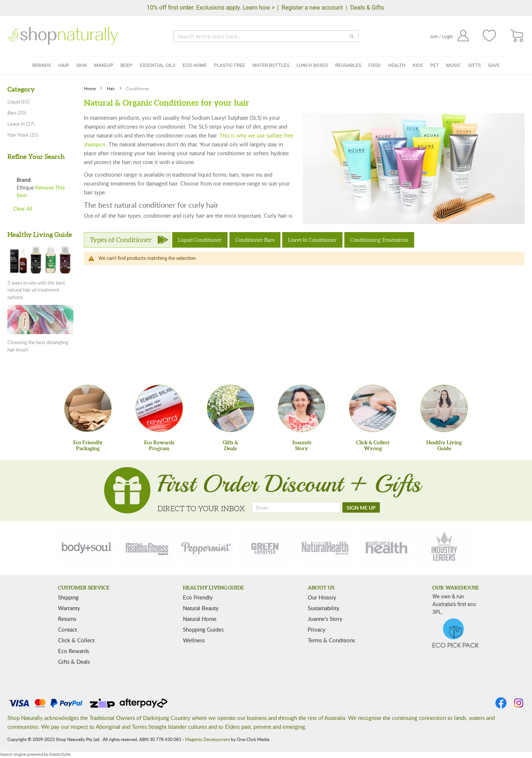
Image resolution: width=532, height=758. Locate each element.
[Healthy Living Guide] (444, 408)
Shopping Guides (203, 629)
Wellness (194, 640)
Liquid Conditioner (200, 240)
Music (454, 65)
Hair (63, 65)
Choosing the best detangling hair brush (38, 346)
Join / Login (441, 37)
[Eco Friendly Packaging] (88, 408)
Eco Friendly (198, 597)
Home (90, 88)
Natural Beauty (201, 608)
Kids (418, 65)
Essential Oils (158, 65)
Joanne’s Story (325, 619)
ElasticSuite (60, 754)
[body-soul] (87, 547)
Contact (67, 629)
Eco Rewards (74, 651)
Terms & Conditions (331, 640)
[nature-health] (385, 547)
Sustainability (324, 608)
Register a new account (312, 8)
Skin (81, 65)
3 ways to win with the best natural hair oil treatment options (36, 290)
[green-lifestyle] (266, 547)
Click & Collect (76, 640)
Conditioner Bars (255, 240)
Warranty (69, 608)
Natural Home (200, 619)
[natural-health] (325, 547)
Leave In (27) (21, 124)
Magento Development (207, 739)
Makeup (103, 65)
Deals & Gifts (367, 8)
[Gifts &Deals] (231, 408)
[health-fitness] (147, 547)
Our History (322, 597)
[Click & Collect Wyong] (373, 408)
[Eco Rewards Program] (159, 408)
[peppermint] (207, 547)
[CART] (517, 36)
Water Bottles (271, 65)
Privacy (317, 629)
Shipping (68, 597)
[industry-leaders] (445, 547)
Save (494, 65)
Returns (67, 619)
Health (397, 65)
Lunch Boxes (312, 65)
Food (375, 65)
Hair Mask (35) (23, 135)
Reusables (348, 65)
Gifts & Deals (74, 662)
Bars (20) (17, 113)
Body (127, 65)
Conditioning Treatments (379, 240)
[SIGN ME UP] (361, 507)
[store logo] (63, 36)
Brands (42, 65)
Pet (435, 65)
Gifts (475, 65)
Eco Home (195, 65)
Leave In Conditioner (312, 240)
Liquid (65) (18, 102)
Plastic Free (229, 65)
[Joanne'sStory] (301, 408)
